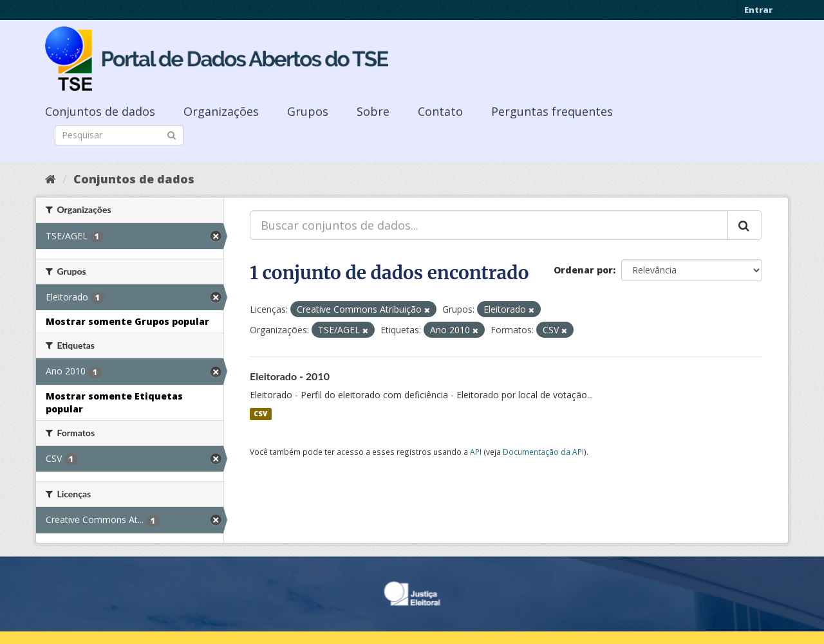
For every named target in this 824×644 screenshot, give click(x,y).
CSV (260, 414)
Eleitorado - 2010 (290, 376)
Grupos (308, 111)
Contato (440, 111)
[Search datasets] (119, 135)
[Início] (51, 179)
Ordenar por (583, 270)
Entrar (758, 10)
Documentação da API (543, 452)
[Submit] (172, 134)
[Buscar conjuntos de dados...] (489, 225)
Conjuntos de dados (100, 111)
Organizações (221, 111)
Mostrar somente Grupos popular (127, 321)
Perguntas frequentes (552, 111)
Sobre (373, 111)
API (476, 452)
